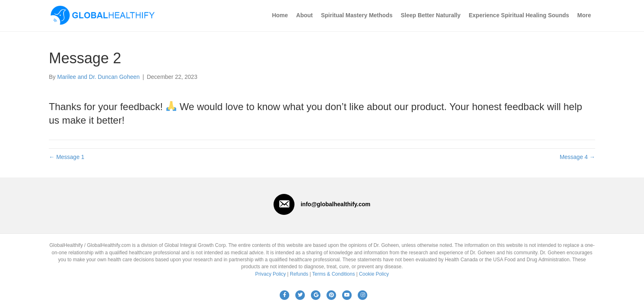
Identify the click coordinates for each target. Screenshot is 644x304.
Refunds (299, 274)
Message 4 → (577, 157)
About (304, 15)
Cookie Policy (374, 274)
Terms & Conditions (333, 274)
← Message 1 (67, 157)
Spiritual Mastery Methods (356, 15)
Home (280, 15)
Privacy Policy (270, 274)
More (584, 15)
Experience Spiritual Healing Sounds (519, 15)
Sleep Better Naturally (431, 15)
